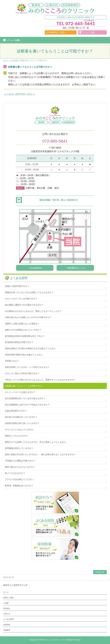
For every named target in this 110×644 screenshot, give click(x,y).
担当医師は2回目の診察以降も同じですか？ (25, 336)
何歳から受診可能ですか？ (17, 286)
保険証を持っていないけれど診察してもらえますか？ (29, 292)
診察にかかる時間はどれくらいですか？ (23, 330)
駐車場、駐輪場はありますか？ (19, 486)
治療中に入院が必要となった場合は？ (22, 324)
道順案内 (7, 630)
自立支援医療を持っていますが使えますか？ (25, 398)
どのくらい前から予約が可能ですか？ (22, 373)
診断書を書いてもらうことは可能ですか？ (24, 386)
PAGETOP (100, 572)
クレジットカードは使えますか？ (20, 392)
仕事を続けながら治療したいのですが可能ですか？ (28, 317)
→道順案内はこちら (75, 268)
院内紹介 (7, 608)
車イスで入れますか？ (15, 473)
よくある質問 (19, 278)
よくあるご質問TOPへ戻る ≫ (20, 94)
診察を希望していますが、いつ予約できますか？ (27, 367)
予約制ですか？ (12, 361)
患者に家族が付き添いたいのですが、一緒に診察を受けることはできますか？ (40, 454)
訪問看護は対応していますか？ (19, 448)
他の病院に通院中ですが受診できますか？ (24, 305)
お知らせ (7, 614)
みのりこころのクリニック (54, 640)
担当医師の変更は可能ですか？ (19, 342)
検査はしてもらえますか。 (17, 436)
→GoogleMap (35, 268)
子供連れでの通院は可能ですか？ (20, 461)
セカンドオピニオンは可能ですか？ (21, 299)
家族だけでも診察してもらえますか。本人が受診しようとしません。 (36, 442)
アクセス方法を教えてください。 (20, 479)
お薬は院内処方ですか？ (16, 411)
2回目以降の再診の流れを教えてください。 (25, 355)
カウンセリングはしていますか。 (20, 429)
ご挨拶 (6, 603)
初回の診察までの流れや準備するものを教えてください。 (31, 348)
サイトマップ (9, 577)
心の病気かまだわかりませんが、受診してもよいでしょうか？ (33, 311)
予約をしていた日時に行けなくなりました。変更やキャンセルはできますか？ (40, 380)
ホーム (6, 592)
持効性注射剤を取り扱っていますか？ (22, 423)
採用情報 (7, 625)
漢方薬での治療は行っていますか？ (21, 417)
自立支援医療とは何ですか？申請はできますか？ (27, 405)
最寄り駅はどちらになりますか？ (20, 467)
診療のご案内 (9, 598)
